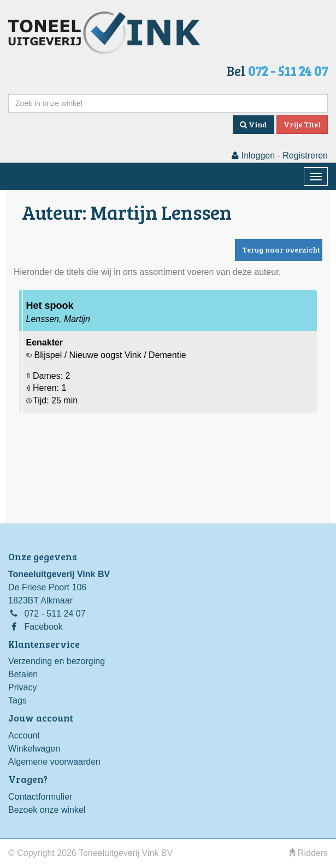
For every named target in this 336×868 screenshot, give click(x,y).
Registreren (305, 156)
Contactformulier (40, 797)
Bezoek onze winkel (47, 810)
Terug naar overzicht (281, 250)
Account (24, 735)
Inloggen (253, 156)
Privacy (22, 687)
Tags (17, 700)
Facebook (43, 627)
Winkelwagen (34, 749)
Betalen (23, 674)
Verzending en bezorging (57, 661)
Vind (254, 124)
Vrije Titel (302, 124)
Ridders (309, 853)
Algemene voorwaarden (54, 762)
